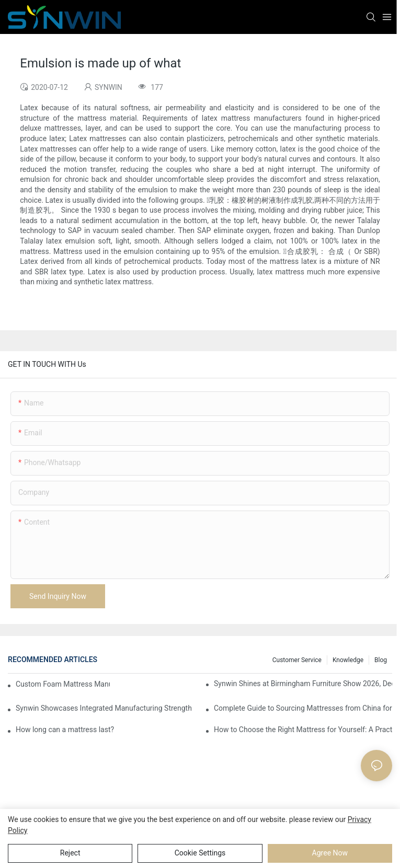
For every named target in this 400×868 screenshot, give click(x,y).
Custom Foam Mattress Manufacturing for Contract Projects (63, 684)
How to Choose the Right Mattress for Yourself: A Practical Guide (303, 730)
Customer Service (297, 660)
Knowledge (348, 660)
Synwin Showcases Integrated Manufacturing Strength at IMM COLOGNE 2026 (105, 708)
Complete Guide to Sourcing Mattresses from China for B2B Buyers (303, 708)
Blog (381, 660)
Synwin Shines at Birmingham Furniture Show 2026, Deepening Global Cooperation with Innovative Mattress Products (303, 684)
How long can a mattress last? (65, 730)
